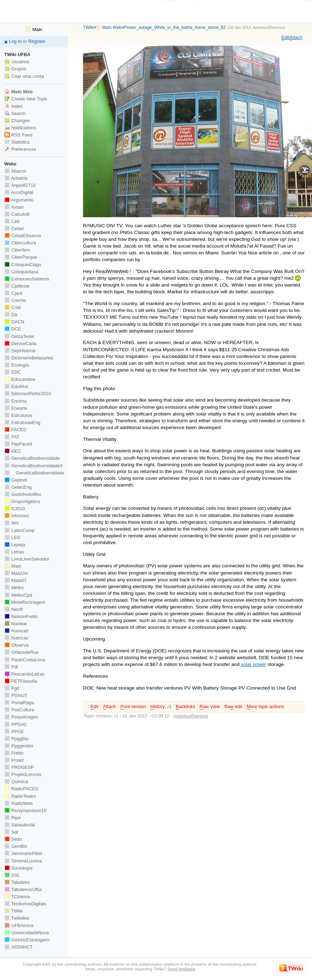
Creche (15, 300)
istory (157, 707)
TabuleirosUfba (23, 889)
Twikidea (17, 918)
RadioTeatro (20, 796)
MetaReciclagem (25, 602)
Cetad (14, 228)
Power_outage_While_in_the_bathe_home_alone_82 (175, 28)
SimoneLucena (23, 861)
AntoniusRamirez (268, 28)
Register (37, 41)
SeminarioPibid (23, 853)
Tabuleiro (17, 882)
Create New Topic (26, 99)
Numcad (16, 631)
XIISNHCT (18, 947)
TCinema (17, 897)
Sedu (13, 839)
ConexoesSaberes (27, 279)
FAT (12, 437)
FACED (15, 430)
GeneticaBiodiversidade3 (33, 466)
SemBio (16, 846)
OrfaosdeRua (21, 652)
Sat (11, 832)
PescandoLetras (24, 674)
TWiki (88, 28)
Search (15, 113)
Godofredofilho (23, 494)
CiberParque (21, 257)
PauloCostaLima (25, 660)
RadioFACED (21, 789)
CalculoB (17, 214)
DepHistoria (20, 351)
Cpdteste (17, 286)
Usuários (17, 62)
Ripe (13, 818)
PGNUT (16, 695)
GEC (13, 451)
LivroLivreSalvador (27, 559)
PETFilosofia (21, 681)
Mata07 (15, 580)
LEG (12, 538)
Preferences (20, 149)
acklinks (185, 707)
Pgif (12, 688)
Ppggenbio (19, 746)
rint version (133, 707)
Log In (15, 41)
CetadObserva (23, 236)
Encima (15, 401)
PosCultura (19, 710)
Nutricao (16, 638)
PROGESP (19, 767)
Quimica (16, 782)
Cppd (13, 293)
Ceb (12, 221)
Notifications (20, 128)
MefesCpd (18, 595)
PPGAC (16, 724)
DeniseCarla (20, 344)
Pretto (14, 753)
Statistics (17, 142)
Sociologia (18, 868)
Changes (17, 121)
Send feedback (181, 969)
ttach (296, 38)
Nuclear (16, 624)
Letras (14, 552)
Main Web (112, 28)
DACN (14, 322)
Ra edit (233, 707)
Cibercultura (20, 243)
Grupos (15, 69)
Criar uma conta (24, 76)
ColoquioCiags (23, 265)
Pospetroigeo (21, 717)
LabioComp (19, 530)
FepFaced (18, 444)
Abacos (15, 171)
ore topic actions (265, 707)
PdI (11, 667)
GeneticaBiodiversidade (32, 458)
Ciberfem (17, 250)
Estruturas (18, 415)
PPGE (14, 732)
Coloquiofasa (21, 272)
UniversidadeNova (26, 933)
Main (34, 29)
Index (13, 106)
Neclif (14, 609)
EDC (13, 372)
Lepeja (15, 545)
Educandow (20, 379)
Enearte (16, 408)
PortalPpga (19, 703)
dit (286, 38)
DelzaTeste (19, 336)
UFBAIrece (19, 926)
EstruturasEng (22, 422)
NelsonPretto (21, 616)
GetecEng (18, 487)
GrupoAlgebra (22, 501)
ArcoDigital (19, 192)
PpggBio (16, 739)
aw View (210, 707)
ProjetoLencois (23, 774)
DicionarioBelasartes (29, 358)
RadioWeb (18, 803)
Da (11, 315)
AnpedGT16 (20, 185)
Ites (11, 523)
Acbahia (16, 178)
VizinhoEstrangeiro (27, 940)
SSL (12, 875)
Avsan (14, 207)
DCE (13, 329)
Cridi (13, 307)
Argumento (19, 200)
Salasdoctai (20, 825)
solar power (253, 664)
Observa (16, 645)
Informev (17, 516)
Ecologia (17, 365)
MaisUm (16, 573)
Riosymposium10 (25, 810)
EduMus (16, 386)
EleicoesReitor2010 (28, 394)
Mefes (14, 588)
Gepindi (16, 480)
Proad (14, 760)
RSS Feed (18, 135)
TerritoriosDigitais (25, 904)
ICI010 (14, 509)
